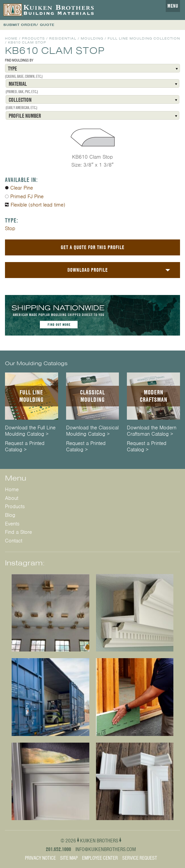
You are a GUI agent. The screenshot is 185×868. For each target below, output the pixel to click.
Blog (10, 515)
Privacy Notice (40, 858)
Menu (173, 6)
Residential (63, 38)
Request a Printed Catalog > (25, 447)
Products (33, 38)
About (12, 498)
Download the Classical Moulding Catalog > (92, 431)
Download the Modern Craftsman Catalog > (152, 431)
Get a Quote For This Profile (93, 247)
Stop (10, 228)
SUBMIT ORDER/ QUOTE (29, 25)
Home (11, 38)
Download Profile (88, 270)
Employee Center (100, 858)
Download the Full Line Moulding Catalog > (30, 431)
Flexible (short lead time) (38, 205)
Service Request (140, 858)
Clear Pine (22, 188)
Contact (14, 541)
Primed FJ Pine (27, 197)
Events (12, 524)
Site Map (69, 858)
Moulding (92, 38)
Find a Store (18, 532)
